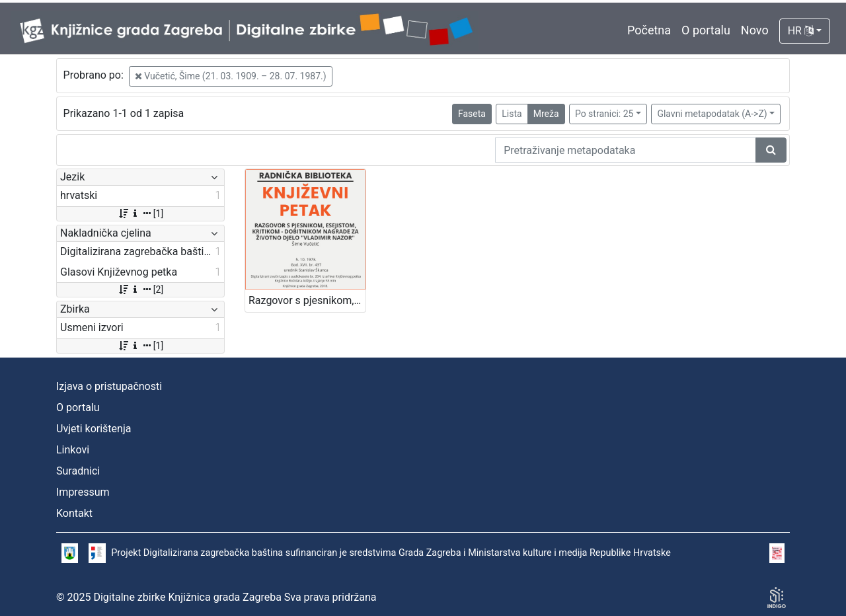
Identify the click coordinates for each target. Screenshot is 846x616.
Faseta (472, 114)
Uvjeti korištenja (94, 429)
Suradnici (78, 471)
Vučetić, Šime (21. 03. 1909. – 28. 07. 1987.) (231, 76)
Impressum (83, 492)
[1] (140, 213)
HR (801, 31)
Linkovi (73, 450)
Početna (649, 30)
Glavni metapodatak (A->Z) (712, 114)
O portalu (706, 30)
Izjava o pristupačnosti (109, 386)
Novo (755, 30)
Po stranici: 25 (604, 114)
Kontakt (74, 513)
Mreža (546, 114)
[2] (140, 289)
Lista (512, 114)
